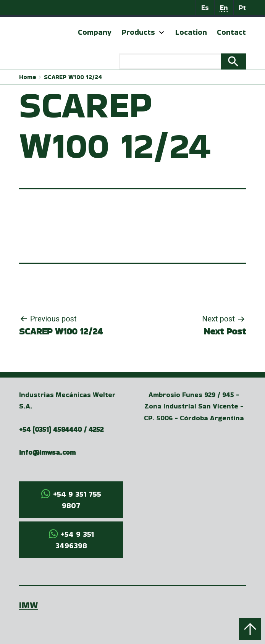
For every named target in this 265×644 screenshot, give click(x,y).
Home (28, 77)
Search (233, 61)
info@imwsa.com (47, 452)
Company (95, 32)
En (224, 7)
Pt (242, 7)
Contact (231, 32)
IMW (28, 605)
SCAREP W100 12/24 (73, 77)
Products (138, 32)
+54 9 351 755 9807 (77, 500)
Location (191, 32)
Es (205, 7)
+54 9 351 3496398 (75, 540)
